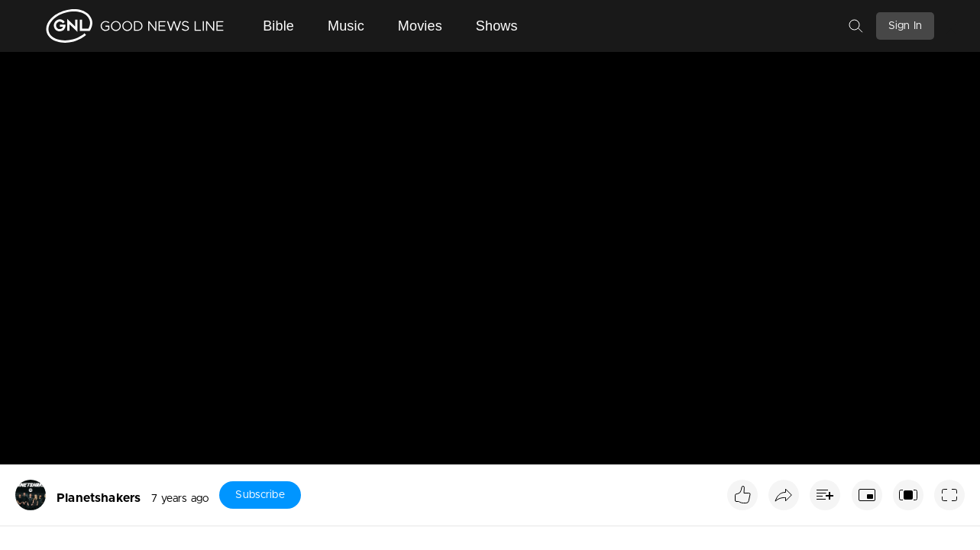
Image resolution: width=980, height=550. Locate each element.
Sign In (905, 26)
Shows (497, 26)
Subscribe (260, 495)
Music (346, 26)
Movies (420, 26)
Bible (278, 26)
